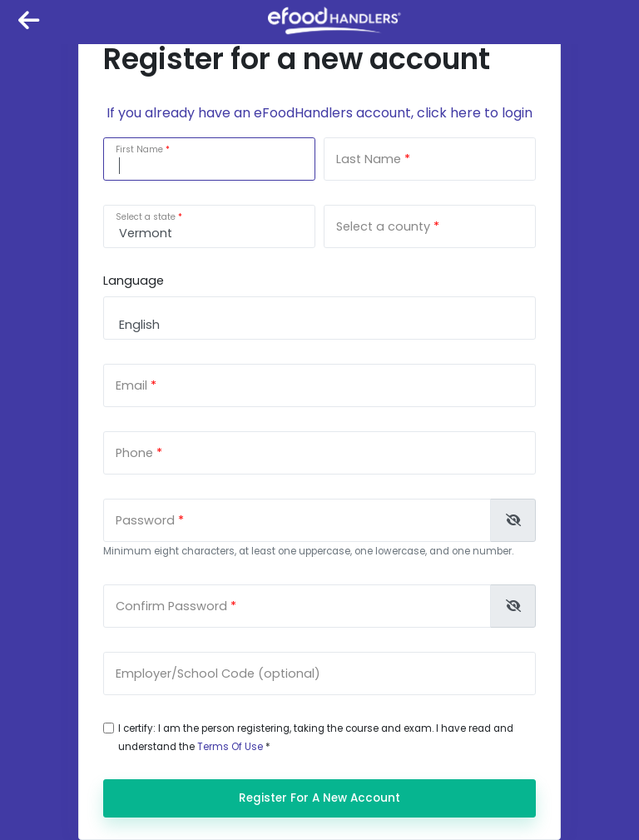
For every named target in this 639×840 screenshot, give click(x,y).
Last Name (369, 159)
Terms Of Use (230, 747)
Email (131, 385)
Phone (134, 453)
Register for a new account (319, 798)
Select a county (383, 226)
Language (134, 281)
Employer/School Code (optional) (218, 673)
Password (145, 520)
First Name (139, 149)
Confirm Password (171, 606)
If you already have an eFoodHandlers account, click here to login (319, 113)
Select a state (146, 217)
